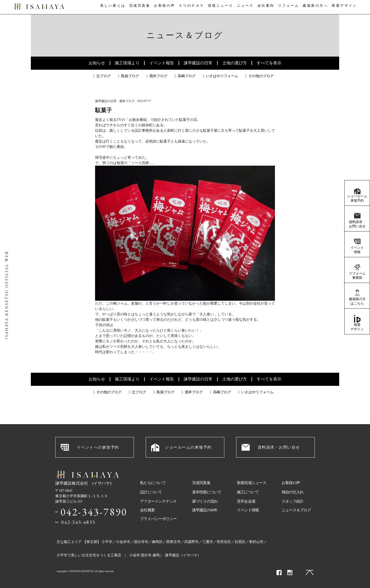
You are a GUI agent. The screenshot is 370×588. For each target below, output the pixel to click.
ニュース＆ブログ (296, 510)
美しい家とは (111, 7)
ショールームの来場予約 (188, 447)
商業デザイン (357, 327)
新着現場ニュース (252, 483)
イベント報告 (162, 63)
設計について (151, 492)
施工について (248, 492)
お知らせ (97, 63)
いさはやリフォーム (222, 76)
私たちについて (153, 483)
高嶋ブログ (187, 76)
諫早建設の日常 (198, 63)
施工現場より (127, 63)
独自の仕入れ (293, 492)
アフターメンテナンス (158, 501)
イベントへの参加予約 (98, 447)
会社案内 (267, 7)
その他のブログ (261, 76)
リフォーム (290, 7)
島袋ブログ (130, 76)
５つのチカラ (191, 7)
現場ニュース (220, 7)
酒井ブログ (158, 76)
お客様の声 (163, 7)
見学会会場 (246, 501)
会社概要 (147, 510)
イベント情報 (357, 250)
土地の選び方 (235, 63)
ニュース (245, 7)
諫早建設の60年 (205, 510)
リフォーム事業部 (357, 275)
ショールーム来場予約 (357, 198)
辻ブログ (104, 76)
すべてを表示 (269, 63)
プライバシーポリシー (158, 519)
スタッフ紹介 (293, 501)
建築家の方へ (317, 7)
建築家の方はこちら (357, 301)
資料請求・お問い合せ (357, 224)
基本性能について (207, 492)
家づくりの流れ (205, 501)
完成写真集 (138, 7)
